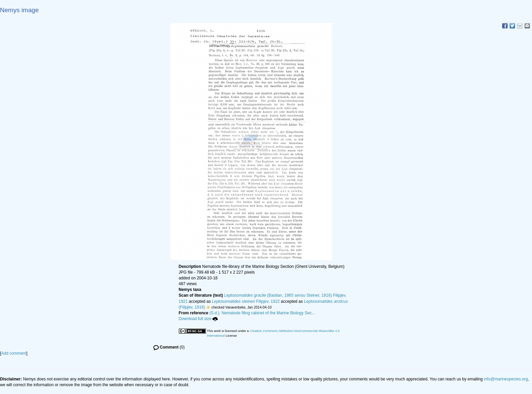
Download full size (198, 319)
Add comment (14, 353)
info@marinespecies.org (506, 379)
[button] (208, 307)
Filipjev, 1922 (246, 301)
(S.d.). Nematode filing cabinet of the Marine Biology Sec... (262, 313)
